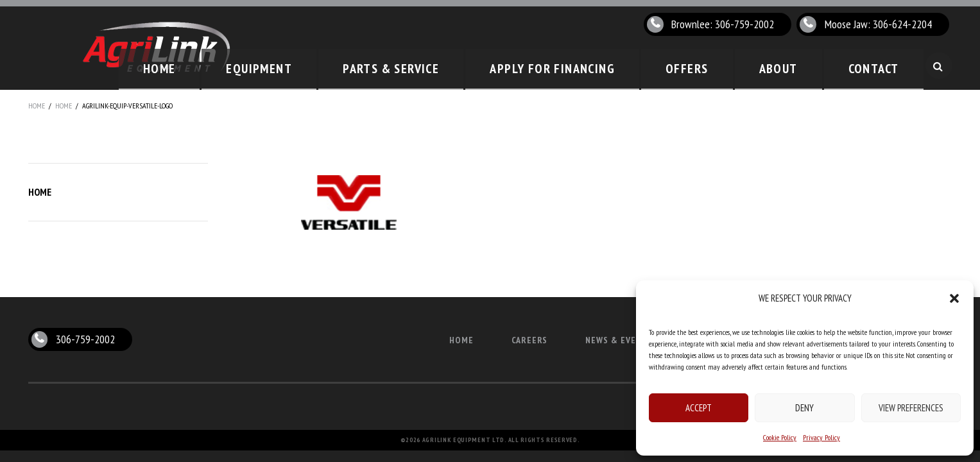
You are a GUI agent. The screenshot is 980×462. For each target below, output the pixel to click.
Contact (881, 66)
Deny (804, 408)
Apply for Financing (606, 66)
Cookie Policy (780, 437)
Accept (699, 408)
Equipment (351, 66)
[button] (954, 298)
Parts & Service (465, 66)
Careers (530, 340)
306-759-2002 (85, 339)
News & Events (619, 340)
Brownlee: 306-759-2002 (723, 24)
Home (266, 66)
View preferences (911, 408)
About (799, 66)
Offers (722, 66)
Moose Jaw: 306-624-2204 (878, 24)
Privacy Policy (821, 437)
